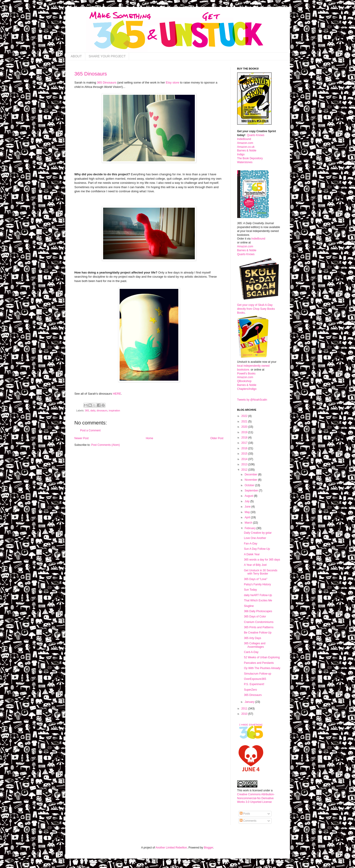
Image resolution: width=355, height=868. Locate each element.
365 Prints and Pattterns (259, 627)
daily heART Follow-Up (258, 595)
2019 (245, 432)
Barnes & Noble (247, 151)
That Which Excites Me (258, 600)
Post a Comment (90, 430)
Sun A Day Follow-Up (257, 549)
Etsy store (172, 82)
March (249, 523)
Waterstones (245, 162)
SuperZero (250, 690)
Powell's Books (246, 374)
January (250, 702)
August (249, 496)
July (247, 501)
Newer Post (82, 438)
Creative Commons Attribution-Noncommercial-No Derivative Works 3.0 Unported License (256, 798)
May (248, 512)
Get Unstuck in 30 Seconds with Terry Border (260, 572)
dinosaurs (102, 410)
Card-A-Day (251, 652)
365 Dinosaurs (91, 74)
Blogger (208, 848)
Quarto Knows (256, 135)
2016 (245, 448)
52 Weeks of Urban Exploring (262, 657)
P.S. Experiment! (254, 684)
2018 (245, 438)
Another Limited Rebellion (171, 848)
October (250, 485)
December (251, 474)
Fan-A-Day (250, 544)
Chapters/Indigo (247, 389)
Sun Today (250, 590)
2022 (245, 416)
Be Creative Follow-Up (258, 633)
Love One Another (255, 538)
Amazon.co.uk (246, 147)
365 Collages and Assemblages (255, 645)
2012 (245, 470)
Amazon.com (245, 143)
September (252, 491)
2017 (245, 443)
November (251, 480)
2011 (245, 709)
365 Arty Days (252, 638)
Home (149, 438)
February (250, 528)
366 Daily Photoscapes (258, 611)
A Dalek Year (252, 554)
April (248, 517)
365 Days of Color (255, 617)
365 (87, 410)
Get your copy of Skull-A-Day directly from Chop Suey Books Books (256, 309)
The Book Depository (250, 158)
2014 (245, 459)
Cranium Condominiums (259, 622)
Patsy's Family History (257, 584)
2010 (245, 714)
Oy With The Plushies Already (262, 668)
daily (93, 410)
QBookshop (244, 381)
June (248, 507)
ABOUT (76, 56)
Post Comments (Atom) (106, 445)
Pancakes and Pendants (259, 663)
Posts (245, 814)
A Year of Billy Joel (255, 565)
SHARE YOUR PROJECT (107, 56)
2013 (245, 464)
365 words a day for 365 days (262, 560)
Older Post (217, 438)
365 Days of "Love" (256, 579)
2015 (245, 454)
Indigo (241, 154)
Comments (248, 821)
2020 (245, 427)
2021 (245, 421)
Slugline (249, 606)
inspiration (114, 410)
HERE (117, 394)
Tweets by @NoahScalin (252, 400)
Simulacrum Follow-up (257, 674)
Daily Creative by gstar (258, 533)
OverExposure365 (255, 679)
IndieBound (244, 139)
